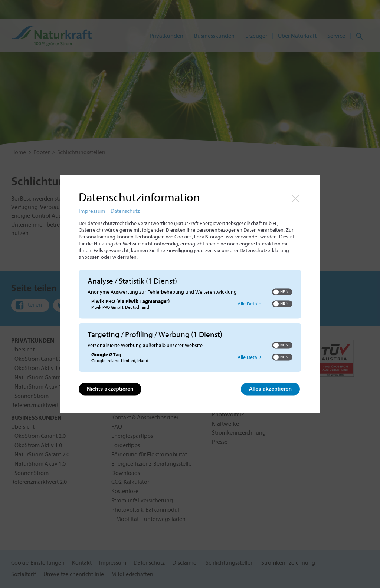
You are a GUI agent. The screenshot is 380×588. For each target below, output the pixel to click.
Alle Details (250, 304)
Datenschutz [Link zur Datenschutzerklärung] (125, 211)
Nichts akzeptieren (110, 389)
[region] (190, 322)
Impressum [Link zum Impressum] (92, 211)
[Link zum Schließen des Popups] (295, 198)
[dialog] (190, 294)
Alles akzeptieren (270, 389)
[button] (276, 292)
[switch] (282, 292)
